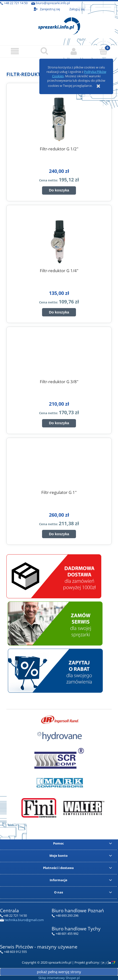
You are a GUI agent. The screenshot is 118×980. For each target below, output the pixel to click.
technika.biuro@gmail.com (24, 920)
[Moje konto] (74, 51)
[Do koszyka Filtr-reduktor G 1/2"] (59, 190)
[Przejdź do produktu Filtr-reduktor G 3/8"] (59, 357)
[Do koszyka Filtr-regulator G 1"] (59, 534)
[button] (15, 51)
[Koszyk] (103, 51)
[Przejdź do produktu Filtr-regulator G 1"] (59, 468)
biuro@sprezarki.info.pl (53, 3)
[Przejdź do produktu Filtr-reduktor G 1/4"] (59, 240)
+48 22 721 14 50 (16, 3)
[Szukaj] (44, 51)
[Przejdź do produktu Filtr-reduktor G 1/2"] (59, 118)
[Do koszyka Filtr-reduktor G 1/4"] (59, 312)
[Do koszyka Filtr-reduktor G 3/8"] (59, 423)
